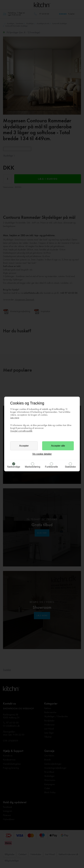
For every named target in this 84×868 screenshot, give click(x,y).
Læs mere (15, 418)
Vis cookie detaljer (42, 454)
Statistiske (70, 467)
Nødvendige (14, 467)
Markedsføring (33, 467)
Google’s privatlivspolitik (21, 431)
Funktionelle (51, 467)
